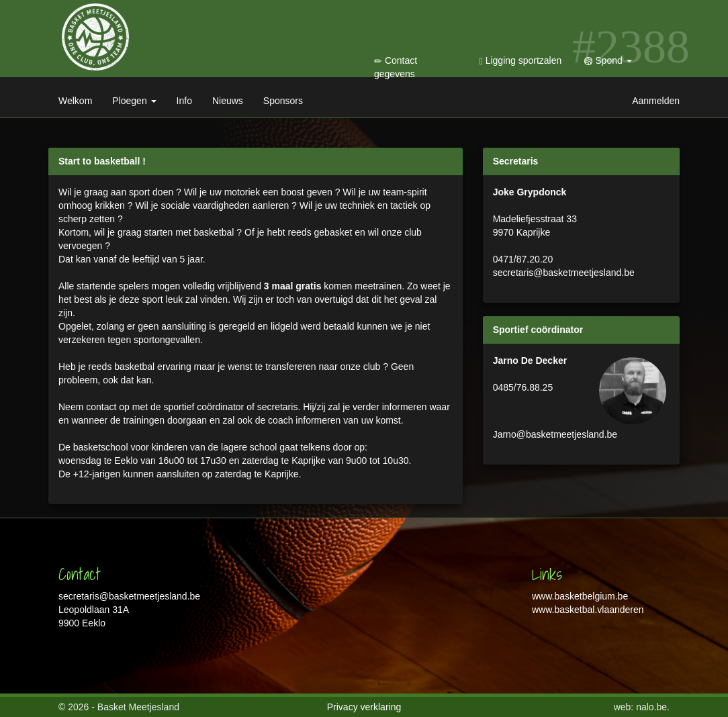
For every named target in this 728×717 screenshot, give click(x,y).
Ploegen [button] (134, 101)
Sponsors (283, 101)
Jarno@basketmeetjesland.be (555, 434)
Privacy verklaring (364, 707)
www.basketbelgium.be (580, 596)
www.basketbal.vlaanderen (588, 610)
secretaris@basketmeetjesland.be (564, 273)
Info (184, 101)
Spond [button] (608, 60)
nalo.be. (653, 707)
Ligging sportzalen (521, 60)
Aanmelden (656, 101)
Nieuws (228, 101)
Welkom (75, 101)
